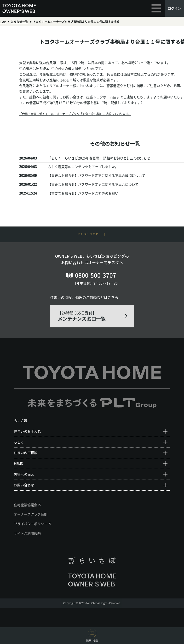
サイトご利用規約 (27, 533)
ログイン (174, 8)
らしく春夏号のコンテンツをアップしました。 (83, 167)
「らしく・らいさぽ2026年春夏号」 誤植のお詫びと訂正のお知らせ (99, 158)
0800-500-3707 (96, 275)
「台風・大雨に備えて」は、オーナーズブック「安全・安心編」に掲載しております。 (75, 114)
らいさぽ (21, 420)
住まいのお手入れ (27, 431)
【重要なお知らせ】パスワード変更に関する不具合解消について (97, 175)
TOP (3, 22)
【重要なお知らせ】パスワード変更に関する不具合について (93, 184)
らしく (19, 442)
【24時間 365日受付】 (92, 316)
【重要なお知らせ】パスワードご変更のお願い (83, 193)
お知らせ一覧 (19, 22)
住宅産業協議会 (26, 505)
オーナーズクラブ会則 (31, 514)
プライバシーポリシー (31, 524)
